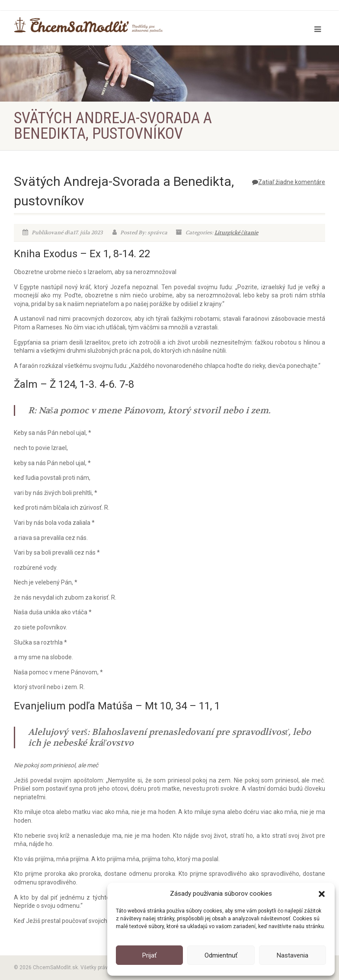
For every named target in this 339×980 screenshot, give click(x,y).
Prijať (149, 955)
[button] (322, 894)
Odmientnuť (221, 955)
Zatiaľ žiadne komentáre (289, 182)
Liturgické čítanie (236, 233)
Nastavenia (293, 955)
